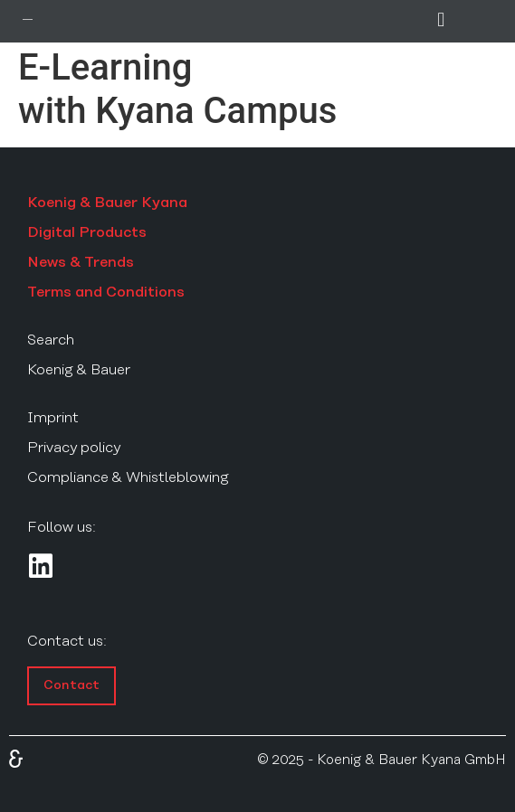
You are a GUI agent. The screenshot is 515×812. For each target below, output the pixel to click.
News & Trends (81, 262)
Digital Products (87, 232)
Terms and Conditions (106, 292)
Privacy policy (74, 448)
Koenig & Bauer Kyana (107, 203)
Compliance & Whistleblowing (128, 477)
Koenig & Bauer (79, 370)
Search (51, 340)
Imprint (53, 418)
